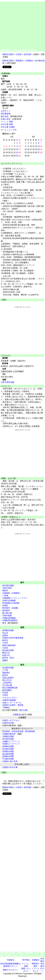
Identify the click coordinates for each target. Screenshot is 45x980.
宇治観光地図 (8, 759)
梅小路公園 (7, 613)
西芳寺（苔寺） (9, 658)
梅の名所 (5, 116)
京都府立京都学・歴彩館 (13, 705)
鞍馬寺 (5, 675)
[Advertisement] (22, 25)
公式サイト (6, 111)
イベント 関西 (7, 122)
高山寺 (5, 633)
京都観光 (29, 61)
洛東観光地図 (8, 746)
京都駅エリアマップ (11, 741)
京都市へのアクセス (11, 720)
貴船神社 (6, 673)
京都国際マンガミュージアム (15, 598)
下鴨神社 (6, 708)
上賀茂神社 (7, 683)
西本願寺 (6, 610)
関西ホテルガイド (10, 970)
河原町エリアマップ (11, 744)
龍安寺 (5, 640)
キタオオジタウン (10, 698)
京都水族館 (7, 615)
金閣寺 (5, 635)
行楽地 (19, 54)
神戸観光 (26, 960)
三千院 (5, 670)
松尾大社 (6, 655)
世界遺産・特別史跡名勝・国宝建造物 (19, 731)
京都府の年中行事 (10, 767)
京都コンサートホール (12, 703)
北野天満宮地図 (8, 382)
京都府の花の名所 (10, 761)
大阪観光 (10, 960)
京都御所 (16, 593)
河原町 (5, 606)
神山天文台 (7, 680)
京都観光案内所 (9, 734)
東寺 (4, 623)
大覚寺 (5, 648)
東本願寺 (6, 608)
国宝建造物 (6, 114)
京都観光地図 (8, 736)
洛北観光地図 (8, 668)
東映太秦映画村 (9, 645)
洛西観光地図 (8, 630)
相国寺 (5, 591)
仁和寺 (5, 643)
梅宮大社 (6, 653)
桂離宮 (5, 660)
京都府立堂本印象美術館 (13, 638)
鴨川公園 (23, 710)
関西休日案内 (8, 54)
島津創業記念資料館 (11, 603)
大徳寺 (5, 695)
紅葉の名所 (6, 119)
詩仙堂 (5, 693)
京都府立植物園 (9, 700)
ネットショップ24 (9, 130)
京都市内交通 (8, 723)
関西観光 (20, 61)
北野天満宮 (7, 588)
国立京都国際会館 (10, 688)
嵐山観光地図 (8, 650)
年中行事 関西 (7, 124)
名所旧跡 (27, 54)
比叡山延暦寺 (8, 678)
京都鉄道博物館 (9, 618)
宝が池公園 (7, 685)
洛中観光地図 (8, 586)
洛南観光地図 (8, 756)
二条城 (5, 595)
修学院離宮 (7, 690)
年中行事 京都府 (8, 127)
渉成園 (15, 608)
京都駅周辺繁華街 (10, 620)
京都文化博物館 (9, 601)
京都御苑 (6, 593)
